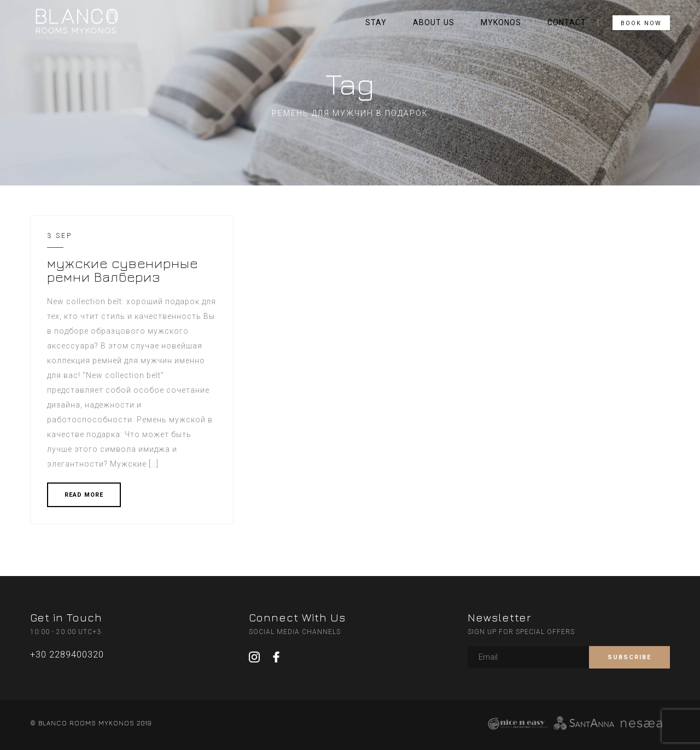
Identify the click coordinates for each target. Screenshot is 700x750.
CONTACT (567, 22)
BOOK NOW (641, 23)
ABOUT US (434, 22)
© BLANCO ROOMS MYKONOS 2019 (91, 723)
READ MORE (84, 495)
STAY (376, 22)
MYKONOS (501, 22)
